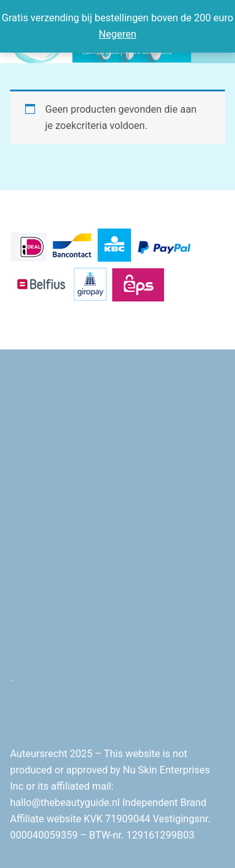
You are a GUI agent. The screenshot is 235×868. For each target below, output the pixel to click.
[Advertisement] (118, 532)
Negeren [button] (118, 34)
